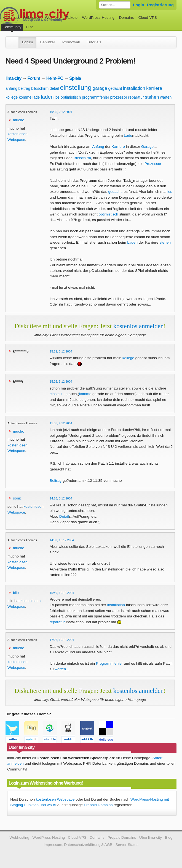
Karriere (118, 147)
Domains (127, 18)
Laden (132, 242)
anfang (11, 88)
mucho (19, 120)
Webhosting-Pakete (61, 18)
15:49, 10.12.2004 (62, 593)
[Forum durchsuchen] (115, 5)
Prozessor (153, 164)
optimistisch (71, 97)
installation (134, 88)
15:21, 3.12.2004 (61, 351)
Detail (64, 516)
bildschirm (40, 88)
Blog (169, 837)
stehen (152, 97)
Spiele (75, 78)
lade (36, 97)
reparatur (136, 97)
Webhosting (20, 837)
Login (139, 5)
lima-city (13, 78)
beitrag (24, 88)
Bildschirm (82, 158)
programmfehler (96, 97)
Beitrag (56, 481)
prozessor (119, 97)
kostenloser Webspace (21, 18)
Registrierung (160, 5)
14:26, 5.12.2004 (61, 498)
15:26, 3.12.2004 (61, 382)
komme (25, 97)
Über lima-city (151, 837)
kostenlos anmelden (139, 326)
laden (47, 97)
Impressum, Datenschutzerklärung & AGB (78, 845)
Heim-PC (55, 78)
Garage (147, 147)
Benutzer (47, 42)
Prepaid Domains (98, 805)
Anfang (98, 147)
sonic (17, 498)
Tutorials (94, 42)
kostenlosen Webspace (55, 799)
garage (100, 88)
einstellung (76, 87)
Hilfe (30, 27)
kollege (12, 97)
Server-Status (127, 845)
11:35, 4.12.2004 (61, 423)
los (57, 97)
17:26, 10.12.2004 (62, 640)
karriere (154, 88)
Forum (27, 42)
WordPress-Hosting (98, 18)
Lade (128, 136)
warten (166, 97)
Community (12, 27)
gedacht (115, 88)
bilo (16, 593)
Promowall (71, 42)
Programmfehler (109, 663)
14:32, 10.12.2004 (62, 540)
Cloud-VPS (148, 18)
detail (54, 88)
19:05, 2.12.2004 (61, 112)
